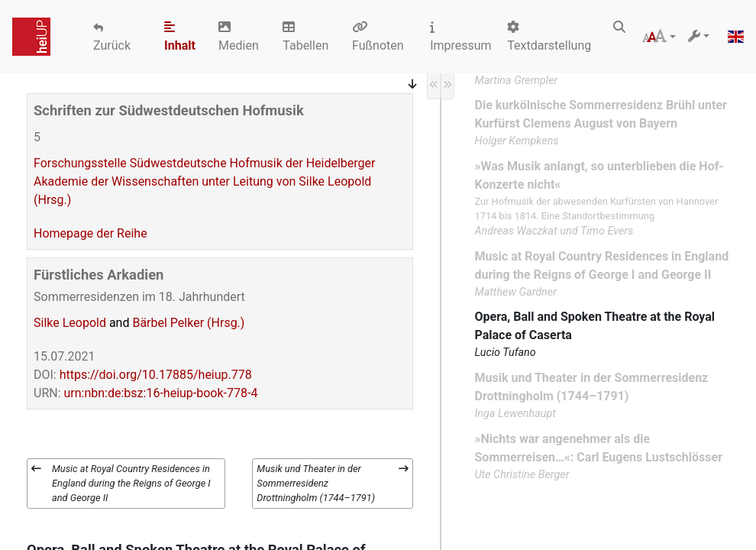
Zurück (112, 45)
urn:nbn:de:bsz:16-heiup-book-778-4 (161, 393)
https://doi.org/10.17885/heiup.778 (156, 375)
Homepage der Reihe (90, 233)
